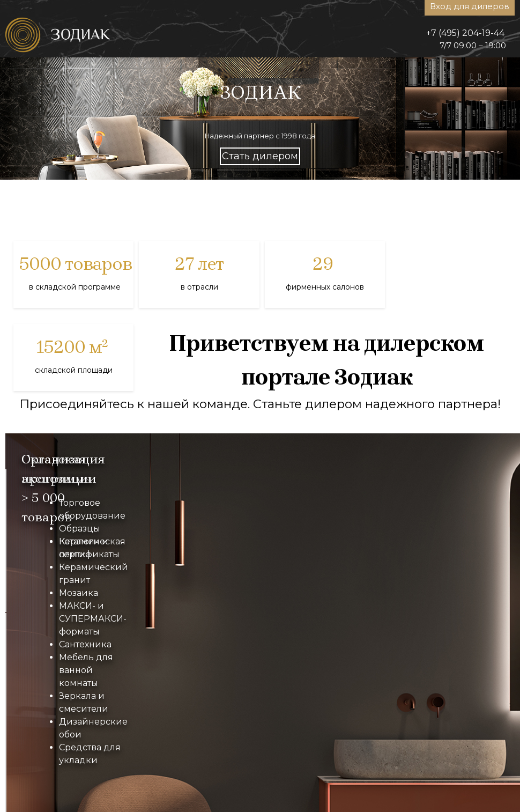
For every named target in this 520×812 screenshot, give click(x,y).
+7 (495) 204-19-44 (465, 33)
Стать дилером (260, 156)
